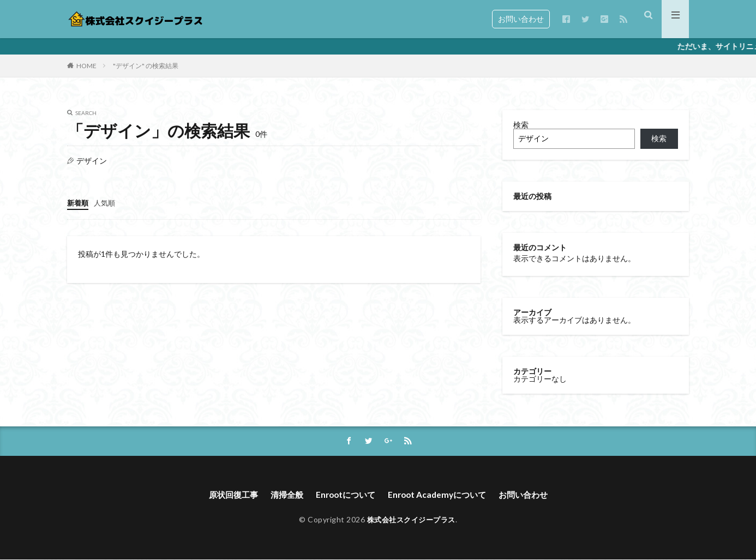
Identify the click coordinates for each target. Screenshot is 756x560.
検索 (521, 125)
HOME (86, 66)
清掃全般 (283, 495)
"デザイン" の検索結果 (146, 66)
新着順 (79, 203)
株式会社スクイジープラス (411, 520)
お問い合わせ (521, 19)
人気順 (107, 203)
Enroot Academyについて (440, 495)
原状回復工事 (226, 495)
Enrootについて (344, 495)
